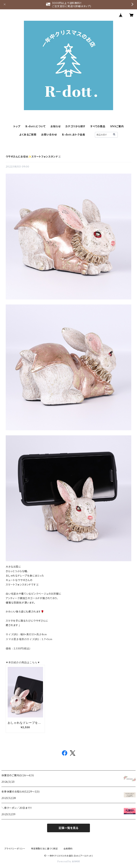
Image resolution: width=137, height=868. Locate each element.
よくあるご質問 (28, 135)
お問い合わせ (49, 135)
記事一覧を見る (68, 828)
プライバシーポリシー (15, 849)
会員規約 (68, 849)
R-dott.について (35, 126)
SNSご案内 (117, 126)
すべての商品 (98, 126)
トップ (17, 126)
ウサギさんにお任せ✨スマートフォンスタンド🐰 (33, 157)
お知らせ (55, 126)
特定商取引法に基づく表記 (44, 849)
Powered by (69, 861)
